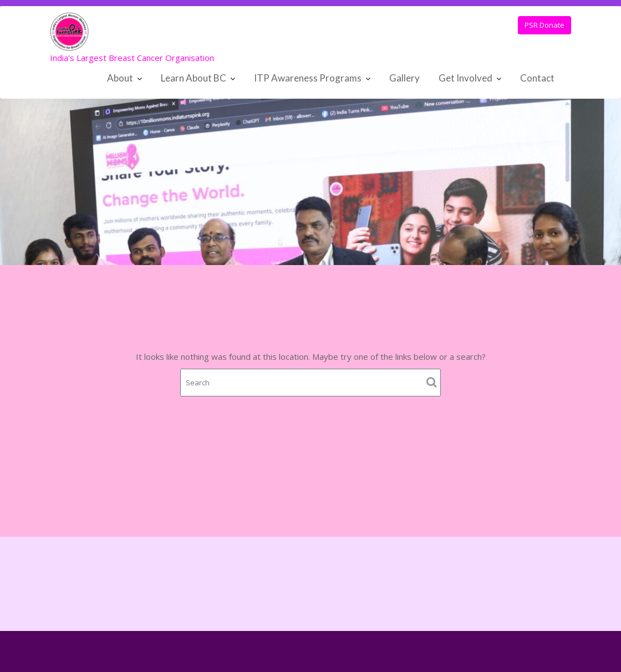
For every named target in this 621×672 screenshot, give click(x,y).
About (120, 78)
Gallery (404, 78)
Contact (537, 78)
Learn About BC (194, 78)
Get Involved (465, 78)
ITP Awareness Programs (308, 78)
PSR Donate (544, 25)
